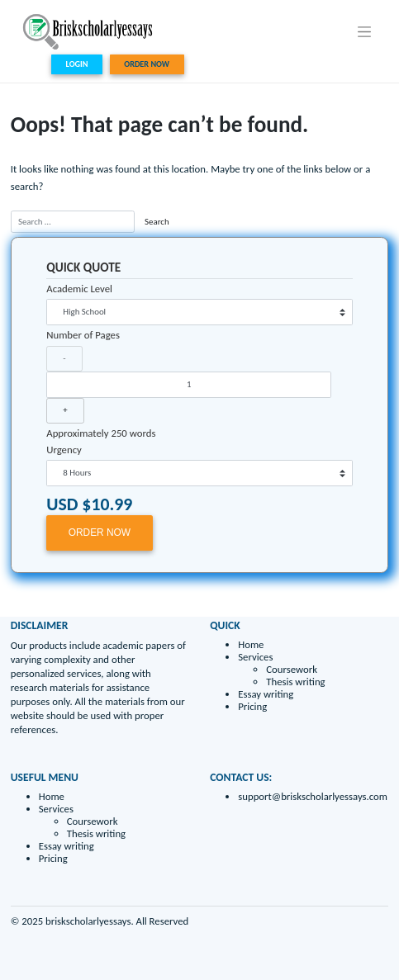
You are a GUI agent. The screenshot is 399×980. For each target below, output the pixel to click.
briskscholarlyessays (88, 921)
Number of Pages (83, 335)
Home (251, 644)
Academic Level (79, 289)
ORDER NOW (147, 64)
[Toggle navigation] (365, 31)
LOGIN (77, 64)
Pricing (252, 706)
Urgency (64, 450)
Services (255, 657)
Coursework (292, 669)
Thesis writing (295, 682)
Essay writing (266, 694)
